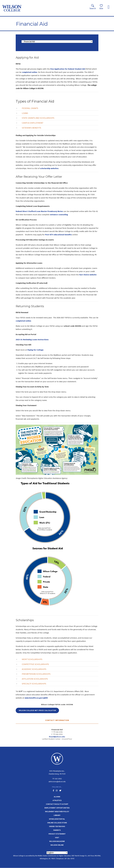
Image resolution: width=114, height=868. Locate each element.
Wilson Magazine (57, 841)
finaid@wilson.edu (57, 737)
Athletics (57, 800)
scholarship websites (49, 168)
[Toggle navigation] (109, 7)
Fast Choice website (88, 275)
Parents (57, 830)
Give (101, 7)
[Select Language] (57, 853)
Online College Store (57, 823)
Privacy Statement (57, 834)
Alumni (57, 797)
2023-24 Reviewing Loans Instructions (32, 340)
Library (57, 815)
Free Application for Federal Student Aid (68, 69)
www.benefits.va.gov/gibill (36, 698)
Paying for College (35, 350)
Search (93, 7)
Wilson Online (57, 845)
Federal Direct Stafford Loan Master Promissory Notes (39, 211)
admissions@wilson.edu (57, 782)
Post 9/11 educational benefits (59, 235)
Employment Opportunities (57, 808)
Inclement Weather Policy (57, 812)
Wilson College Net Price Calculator (37, 710)
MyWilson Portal (57, 819)
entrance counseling (59, 215)
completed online (29, 72)
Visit (57, 838)
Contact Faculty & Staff (57, 804)
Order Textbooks (57, 826)
